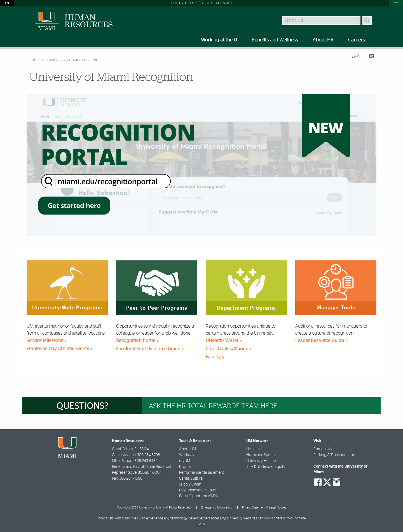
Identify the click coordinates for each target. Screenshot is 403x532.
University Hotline (261, 461)
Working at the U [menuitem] (219, 40)
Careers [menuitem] (357, 40)
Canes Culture (191, 479)
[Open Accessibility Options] (7, 3)
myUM (185, 461)
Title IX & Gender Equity (266, 467)
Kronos (185, 467)
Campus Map (324, 449)
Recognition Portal (137, 340)
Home (34, 60)
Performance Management (201, 473)
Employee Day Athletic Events (59, 348)
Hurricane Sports (260, 455)
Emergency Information (217, 508)
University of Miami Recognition (73, 60)
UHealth (253, 449)
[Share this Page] (369, 57)
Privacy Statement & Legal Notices (264, 508)
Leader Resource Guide (321, 340)
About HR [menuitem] (323, 40)
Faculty (215, 357)
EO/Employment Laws (198, 490)
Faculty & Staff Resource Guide (150, 349)
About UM (188, 449)
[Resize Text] (356, 57)
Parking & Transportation (334, 455)
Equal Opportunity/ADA (199, 496)
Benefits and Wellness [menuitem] (275, 40)
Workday (187, 455)
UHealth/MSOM (223, 340)
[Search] (367, 21)
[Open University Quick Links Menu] (396, 3)
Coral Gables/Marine (228, 349)
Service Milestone (46, 340)
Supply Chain (190, 484)
